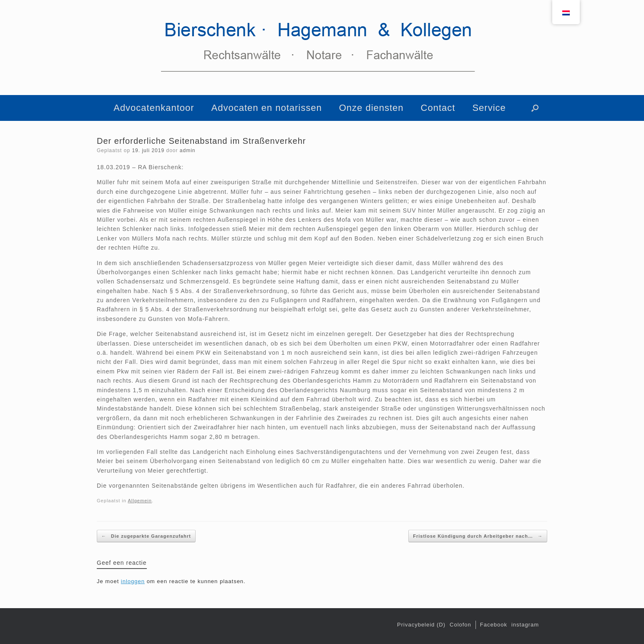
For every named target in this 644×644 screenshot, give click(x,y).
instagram (525, 625)
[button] (535, 108)
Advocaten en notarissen (267, 108)
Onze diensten (371, 108)
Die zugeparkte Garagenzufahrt (146, 536)
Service (489, 108)
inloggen (133, 581)
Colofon (460, 625)
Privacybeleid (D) (421, 625)
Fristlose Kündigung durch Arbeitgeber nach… (478, 536)
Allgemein (140, 501)
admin (188, 150)
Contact (438, 108)
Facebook (494, 625)
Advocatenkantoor (154, 108)
